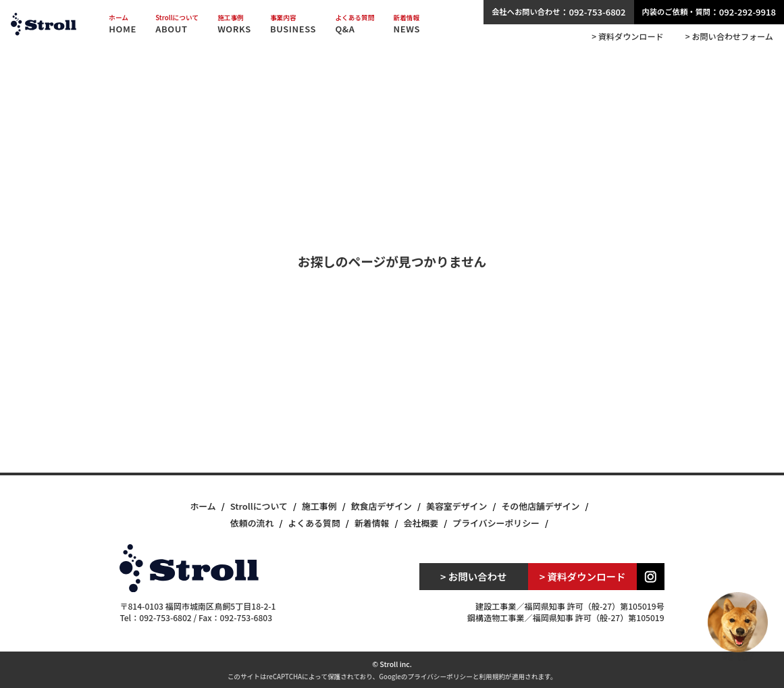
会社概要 (421, 523)
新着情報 (372, 523)
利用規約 (492, 677)
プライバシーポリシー (496, 523)
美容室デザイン (456, 506)
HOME (123, 24)
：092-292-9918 (709, 12)
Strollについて (259, 506)
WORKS (234, 24)
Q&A (355, 24)
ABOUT (177, 24)
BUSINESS (293, 24)
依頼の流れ (252, 523)
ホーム (203, 506)
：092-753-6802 (558, 12)
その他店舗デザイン (540, 506)
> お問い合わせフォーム (729, 36)
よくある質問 (314, 523)
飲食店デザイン (382, 506)
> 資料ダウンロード (627, 36)
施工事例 (319, 506)
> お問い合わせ (474, 576)
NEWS (407, 24)
